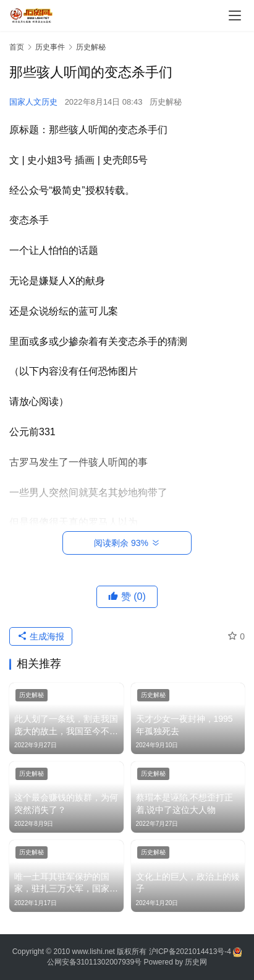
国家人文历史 (33, 102)
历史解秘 (166, 102)
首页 (17, 47)
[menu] (235, 15)
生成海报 (41, 636)
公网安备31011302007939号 (94, 962)
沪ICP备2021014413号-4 (191, 952)
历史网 (196, 962)
